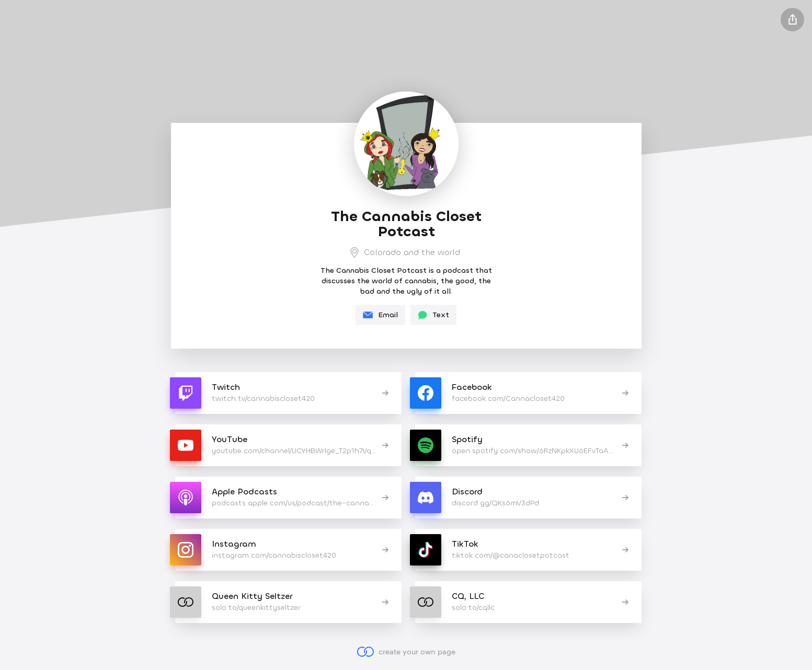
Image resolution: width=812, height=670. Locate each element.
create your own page (406, 652)
